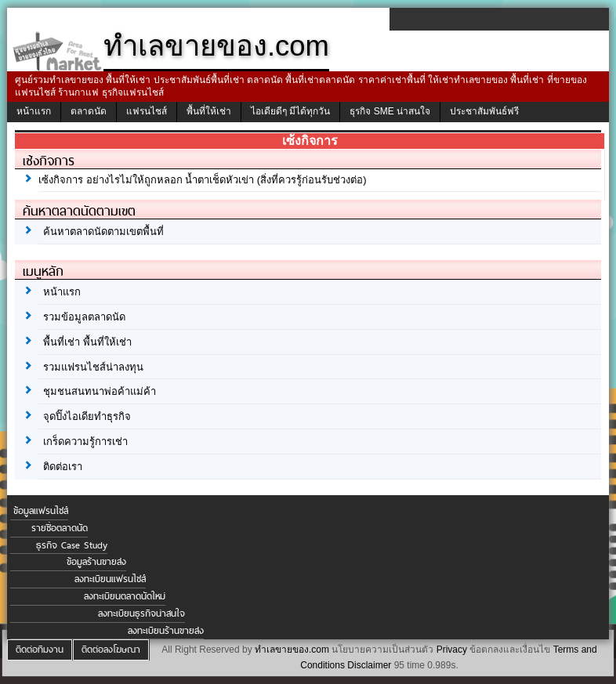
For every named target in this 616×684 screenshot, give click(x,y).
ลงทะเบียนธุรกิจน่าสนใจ (141, 613)
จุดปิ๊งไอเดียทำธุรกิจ (87, 416)
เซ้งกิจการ (49, 161)
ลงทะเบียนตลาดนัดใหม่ (125, 596)
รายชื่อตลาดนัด (60, 528)
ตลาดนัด (89, 111)
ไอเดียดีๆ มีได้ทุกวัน (290, 111)
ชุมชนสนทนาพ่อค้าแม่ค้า (100, 391)
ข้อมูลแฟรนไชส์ (41, 511)
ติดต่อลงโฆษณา (111, 650)
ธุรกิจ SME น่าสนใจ (390, 111)
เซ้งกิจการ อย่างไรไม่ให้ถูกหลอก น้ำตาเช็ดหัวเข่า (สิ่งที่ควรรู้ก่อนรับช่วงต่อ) (203, 180)
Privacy (452, 650)
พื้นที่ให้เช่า (209, 111)
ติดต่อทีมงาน (40, 650)
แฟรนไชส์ (147, 111)
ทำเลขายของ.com (292, 650)
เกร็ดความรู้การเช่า (85, 442)
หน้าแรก (34, 111)
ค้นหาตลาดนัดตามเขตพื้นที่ (103, 232)
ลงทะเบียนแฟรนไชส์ (110, 579)
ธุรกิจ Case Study (72, 545)
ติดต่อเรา (63, 467)
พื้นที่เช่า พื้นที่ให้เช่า (87, 342)
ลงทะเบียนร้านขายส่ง (166, 631)
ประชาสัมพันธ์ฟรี (484, 111)
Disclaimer (369, 665)
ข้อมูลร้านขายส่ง (96, 562)
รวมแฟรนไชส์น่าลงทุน (93, 367)
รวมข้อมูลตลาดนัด (84, 317)
